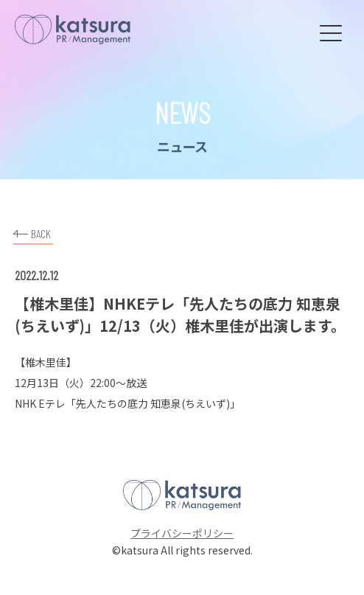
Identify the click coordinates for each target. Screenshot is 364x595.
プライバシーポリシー (182, 533)
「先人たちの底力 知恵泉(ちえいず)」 (153, 403)
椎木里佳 (46, 362)
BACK (32, 232)
